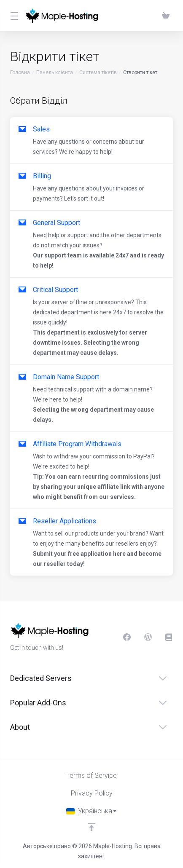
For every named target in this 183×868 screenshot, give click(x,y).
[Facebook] (127, 637)
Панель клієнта (55, 72)
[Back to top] (91, 827)
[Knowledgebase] (169, 637)
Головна (20, 72)
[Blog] (148, 637)
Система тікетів (98, 72)
